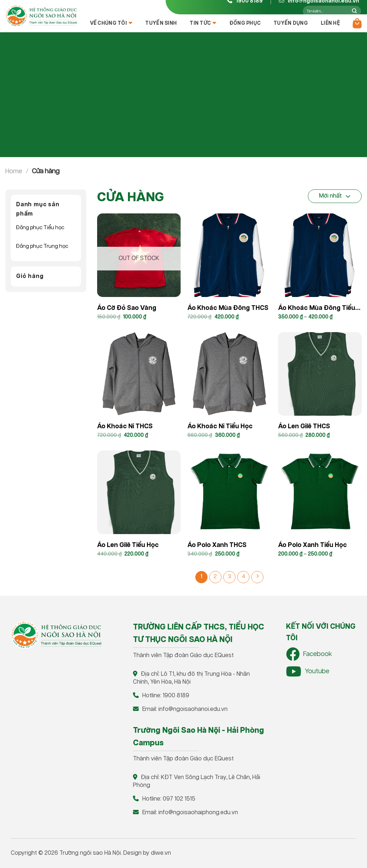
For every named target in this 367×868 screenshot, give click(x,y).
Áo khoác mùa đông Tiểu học (317, 309)
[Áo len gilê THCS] (320, 374)
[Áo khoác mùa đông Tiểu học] (320, 255)
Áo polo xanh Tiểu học (313, 545)
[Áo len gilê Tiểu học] (139, 492)
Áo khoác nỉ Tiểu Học (220, 426)
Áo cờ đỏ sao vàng (127, 308)
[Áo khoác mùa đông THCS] (229, 255)
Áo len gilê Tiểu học (128, 545)
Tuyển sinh (161, 23)
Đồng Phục (245, 23)
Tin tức (203, 23)
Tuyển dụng (291, 23)
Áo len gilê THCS (304, 426)
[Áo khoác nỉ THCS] (139, 374)
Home (14, 171)
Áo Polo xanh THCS (217, 545)
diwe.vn (161, 853)
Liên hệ (330, 23)
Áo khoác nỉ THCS (125, 426)
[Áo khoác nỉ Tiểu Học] (229, 374)
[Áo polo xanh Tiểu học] (320, 492)
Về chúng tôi (111, 23)
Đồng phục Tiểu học (40, 228)
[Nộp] (354, 11)
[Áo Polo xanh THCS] (229, 492)
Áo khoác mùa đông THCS (228, 308)
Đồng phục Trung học (42, 246)
